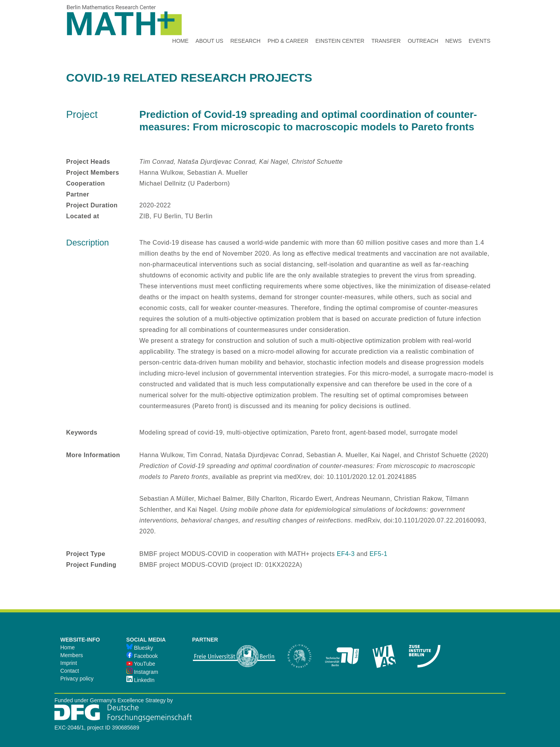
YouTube (141, 664)
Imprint (69, 663)
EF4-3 (346, 554)
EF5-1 (378, 554)
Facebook (142, 656)
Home (67, 647)
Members (72, 655)
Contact (70, 671)
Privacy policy (77, 679)
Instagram (142, 672)
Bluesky (140, 648)
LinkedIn (141, 680)
